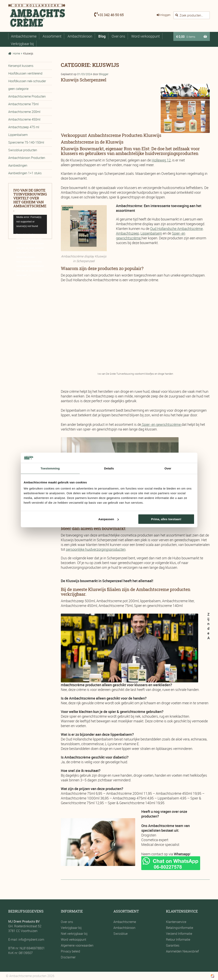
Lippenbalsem (151, 233)
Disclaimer (68, 957)
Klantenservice (176, 922)
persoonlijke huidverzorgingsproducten (96, 549)
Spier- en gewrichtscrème (161, 424)
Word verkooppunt (145, 36)
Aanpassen (109, 519)
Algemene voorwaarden (77, 945)
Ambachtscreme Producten (27, 96)
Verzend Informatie (179, 934)
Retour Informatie (178, 939)
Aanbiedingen (18, 165)
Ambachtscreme (24, 36)
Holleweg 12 (161, 160)
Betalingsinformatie (180, 928)
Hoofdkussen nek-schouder (27, 81)
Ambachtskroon (80, 36)
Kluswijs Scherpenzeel (84, 80)
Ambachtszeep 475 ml (24, 127)
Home (16, 53)
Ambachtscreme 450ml (24, 119)
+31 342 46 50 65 (111, 15)
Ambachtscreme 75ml (23, 104)
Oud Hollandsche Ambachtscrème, (177, 229)
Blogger (104, 74)
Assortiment (52, 36)
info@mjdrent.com (31, 939)
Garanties (173, 945)
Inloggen (165, 15)
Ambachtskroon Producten (27, 158)
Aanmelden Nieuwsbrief (182, 951)
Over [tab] (168, 468)
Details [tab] (109, 468)
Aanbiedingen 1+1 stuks (25, 173)
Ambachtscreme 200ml (24, 112)
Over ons (118, 36)
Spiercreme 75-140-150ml (26, 142)
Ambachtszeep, (128, 233)
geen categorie (18, 89)
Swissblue (120, 934)
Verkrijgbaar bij (22, 44)
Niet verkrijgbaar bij (74, 934)
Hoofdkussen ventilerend (25, 73)
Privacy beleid (70, 951)
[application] (30, 224)
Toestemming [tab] (50, 468)
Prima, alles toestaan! (166, 519)
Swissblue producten (23, 150)
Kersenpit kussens (21, 66)
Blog (102, 36)
